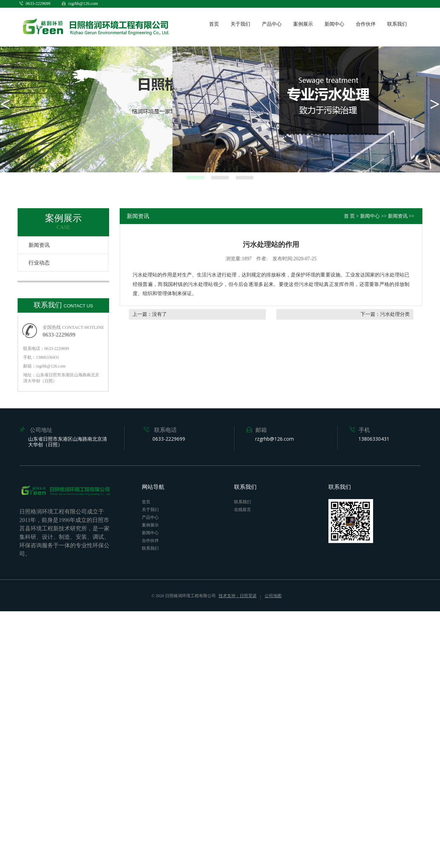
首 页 (350, 216)
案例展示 (303, 24)
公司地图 (273, 596)
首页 (214, 24)
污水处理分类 (395, 314)
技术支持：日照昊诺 (238, 596)
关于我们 (240, 24)
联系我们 (397, 24)
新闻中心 (334, 24)
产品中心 (272, 24)
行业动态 (39, 263)
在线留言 (243, 510)
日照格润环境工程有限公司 (190, 596)
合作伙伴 (366, 24)
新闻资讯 (39, 245)
